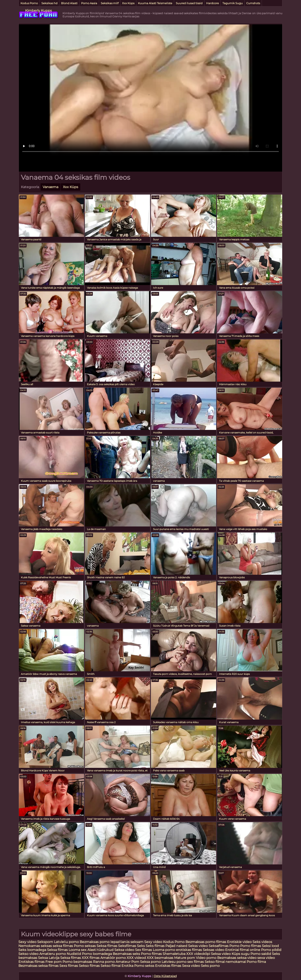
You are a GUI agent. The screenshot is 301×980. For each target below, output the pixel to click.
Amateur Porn (127, 962)
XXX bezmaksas (160, 958)
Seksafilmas (219, 946)
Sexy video (28, 942)
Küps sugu (241, 954)
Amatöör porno (113, 958)
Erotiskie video (239, 942)
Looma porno (164, 950)
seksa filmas (63, 946)
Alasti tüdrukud (100, 950)
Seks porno (210, 966)
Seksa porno (150, 962)
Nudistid (74, 954)
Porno (234, 946)
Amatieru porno (53, 954)
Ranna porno (104, 962)
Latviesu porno (174, 962)
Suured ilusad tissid (189, 3)
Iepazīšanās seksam (127, 942)
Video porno (206, 958)
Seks (141, 946)
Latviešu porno (66, 942)
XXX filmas (91, 958)
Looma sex (78, 950)
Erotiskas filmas (31, 962)
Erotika (128, 966)
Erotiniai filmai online (243, 950)
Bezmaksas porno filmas (206, 942)
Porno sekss (144, 966)
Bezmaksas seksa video (237, 958)
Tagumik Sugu (233, 3)
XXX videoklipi (198, 954)
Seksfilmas (128, 946)
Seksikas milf (110, 3)
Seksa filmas (107, 946)
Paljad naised (177, 946)
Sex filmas (143, 950)
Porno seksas (85, 946)
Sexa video (191, 966)
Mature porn (185, 958)
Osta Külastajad (165, 976)
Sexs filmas (69, 966)
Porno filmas (251, 946)
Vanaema (50, 187)
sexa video (266, 958)
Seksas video (214, 950)
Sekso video (29, 954)
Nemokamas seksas (35, 946)
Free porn (54, 962)
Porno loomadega (97, 954)
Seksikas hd (49, 3)
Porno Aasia (89, 3)
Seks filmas (155, 946)
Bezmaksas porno (95, 942)
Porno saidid (261, 954)
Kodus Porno (29, 3)
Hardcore (212, 3)
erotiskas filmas (189, 950)
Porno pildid (271, 950)
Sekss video (198, 946)
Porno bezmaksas (78, 962)
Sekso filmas (90, 966)
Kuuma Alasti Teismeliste (155, 3)
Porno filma (256, 962)
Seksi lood (270, 946)
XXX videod (137, 958)
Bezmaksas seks (126, 954)
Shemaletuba (174, 954)
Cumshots (253, 3)
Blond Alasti (69, 3)
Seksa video (125, 950)
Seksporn (45, 942)
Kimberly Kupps (38, 11)
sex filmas (196, 962)
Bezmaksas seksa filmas (38, 966)
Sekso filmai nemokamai (225, 962)
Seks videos (262, 942)
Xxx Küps (128, 3)
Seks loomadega (33, 950)
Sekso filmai (111, 966)
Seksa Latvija (49, 958)
